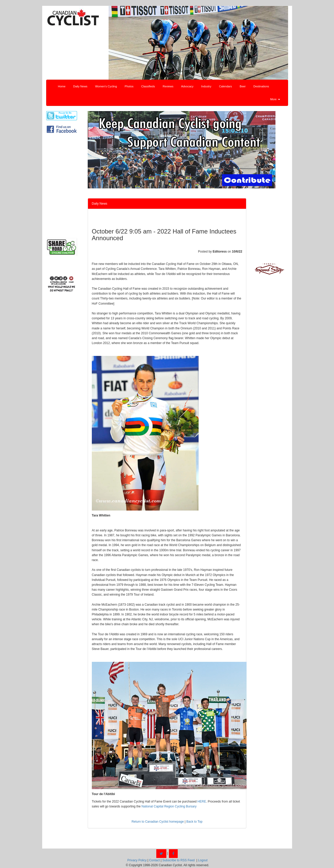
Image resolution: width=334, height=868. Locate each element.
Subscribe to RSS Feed (178, 860)
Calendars (225, 86)
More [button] (275, 99)
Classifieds (148, 86)
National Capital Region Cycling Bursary (169, 806)
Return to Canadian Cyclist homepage (158, 822)
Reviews (168, 86)
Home (62, 86)
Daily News (80, 86)
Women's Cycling (106, 86)
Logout (203, 860)
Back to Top (194, 822)
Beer (243, 86)
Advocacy (187, 86)
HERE (202, 802)
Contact (154, 860)
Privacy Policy (137, 860)
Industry (206, 86)
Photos (129, 86)
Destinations (261, 86)
